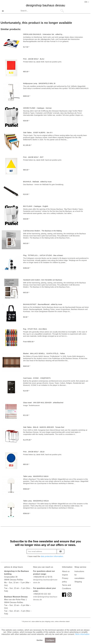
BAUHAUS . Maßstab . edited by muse (37, 182)
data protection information (52, 556)
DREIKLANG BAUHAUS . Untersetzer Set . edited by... (43, 34)
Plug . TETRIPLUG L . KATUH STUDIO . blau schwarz (43, 255)
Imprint (65, 575)
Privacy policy (65, 580)
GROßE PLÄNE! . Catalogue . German (37, 108)
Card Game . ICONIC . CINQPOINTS (37, 378)
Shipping (78, 582)
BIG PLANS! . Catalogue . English (36, 206)
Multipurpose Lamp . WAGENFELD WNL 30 (39, 83)
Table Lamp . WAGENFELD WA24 (36, 476)
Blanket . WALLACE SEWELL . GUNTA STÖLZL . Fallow (44, 353)
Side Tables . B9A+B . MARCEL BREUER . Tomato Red (44, 427)
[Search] (62, 11)
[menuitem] (42, 11)
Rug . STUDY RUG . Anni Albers (35, 329)
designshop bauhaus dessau (45, 5)
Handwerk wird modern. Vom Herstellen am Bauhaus (43, 280)
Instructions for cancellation (79, 575)
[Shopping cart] (87, 11)
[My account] (81, 11)
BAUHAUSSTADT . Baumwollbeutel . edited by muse (43, 304)
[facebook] (64, 595)
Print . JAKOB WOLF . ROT (33, 157)
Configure (50, 640)
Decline (40, 640)
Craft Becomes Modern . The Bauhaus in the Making (42, 231)
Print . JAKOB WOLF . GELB (34, 452)
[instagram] (70, 595)
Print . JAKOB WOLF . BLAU (34, 59)
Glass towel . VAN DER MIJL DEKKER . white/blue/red (43, 403)
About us (66, 571)
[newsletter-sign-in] (60, 551)
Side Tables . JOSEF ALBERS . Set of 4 (38, 133)
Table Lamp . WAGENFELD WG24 (36, 501)
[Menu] (4, 11)
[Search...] (42, 11)
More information (82, 634)
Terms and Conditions (67, 587)
